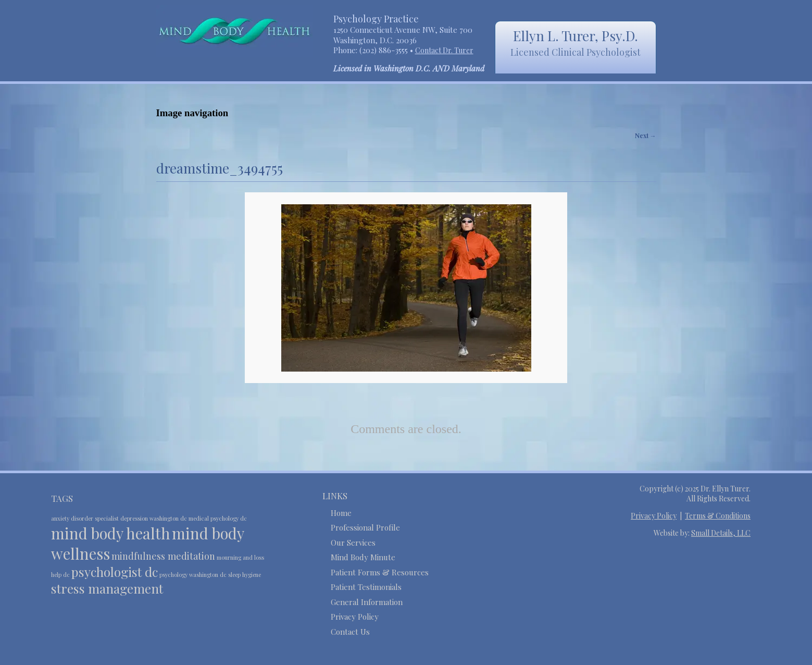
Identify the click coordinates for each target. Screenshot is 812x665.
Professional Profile (365, 527)
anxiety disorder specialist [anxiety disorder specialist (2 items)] (85, 518)
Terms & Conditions (718, 516)
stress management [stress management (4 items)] (107, 588)
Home (341, 513)
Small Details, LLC (721, 533)
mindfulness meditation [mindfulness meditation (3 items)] (163, 556)
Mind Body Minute (363, 557)
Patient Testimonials (366, 587)
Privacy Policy (355, 617)
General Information (367, 602)
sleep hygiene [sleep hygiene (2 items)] (245, 575)
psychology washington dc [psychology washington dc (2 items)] (193, 575)
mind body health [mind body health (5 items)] (111, 533)
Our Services (353, 543)
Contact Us (350, 632)
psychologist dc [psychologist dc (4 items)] (115, 572)
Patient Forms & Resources (380, 572)
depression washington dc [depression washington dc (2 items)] (154, 518)
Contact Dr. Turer (444, 50)
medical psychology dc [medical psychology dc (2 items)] (218, 518)
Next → (646, 136)
